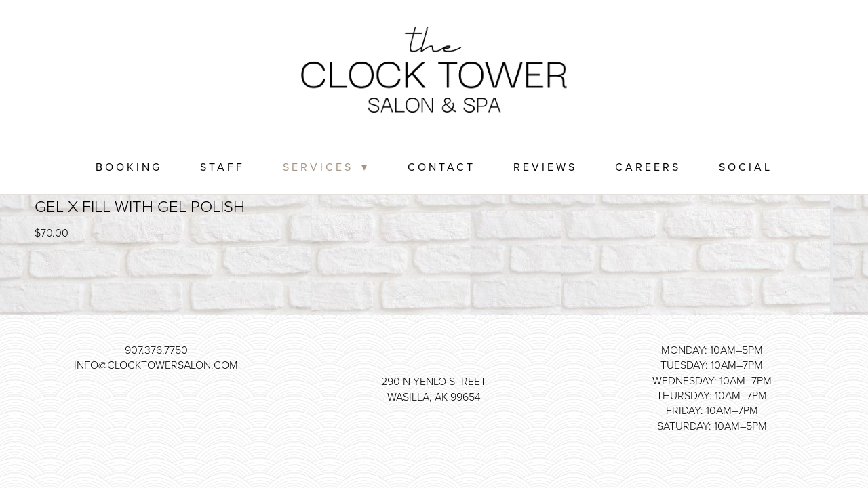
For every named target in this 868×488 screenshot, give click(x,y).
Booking (129, 167)
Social (746, 167)
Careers (648, 167)
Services (326, 167)
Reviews (545, 167)
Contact (441, 167)
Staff (222, 167)
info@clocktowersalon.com (156, 365)
